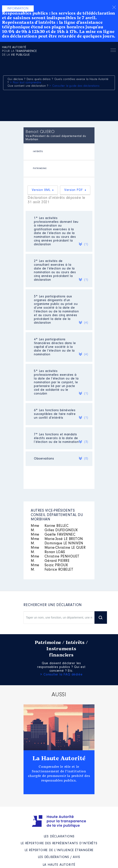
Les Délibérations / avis (59, 857)
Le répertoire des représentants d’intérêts (59, 843)
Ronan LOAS (48, 552)
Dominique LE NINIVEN (57, 544)
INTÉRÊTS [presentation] (38, 152)
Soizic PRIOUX (49, 565)
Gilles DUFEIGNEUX (54, 530)
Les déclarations (59, 837)
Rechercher (104, 50)
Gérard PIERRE (50, 561)
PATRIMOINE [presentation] (40, 168)
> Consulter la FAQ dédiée (61, 675)
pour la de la (19, 51)
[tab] (59, 152)
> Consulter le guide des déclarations (75, 86)
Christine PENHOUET (55, 557)
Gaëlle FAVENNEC (53, 535)
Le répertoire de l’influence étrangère (59, 850)
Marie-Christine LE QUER (58, 548)
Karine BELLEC (50, 526)
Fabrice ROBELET (52, 570)
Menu (113, 51)
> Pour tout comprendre (26, 83)
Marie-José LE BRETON (57, 539)
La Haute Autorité (59, 758)
